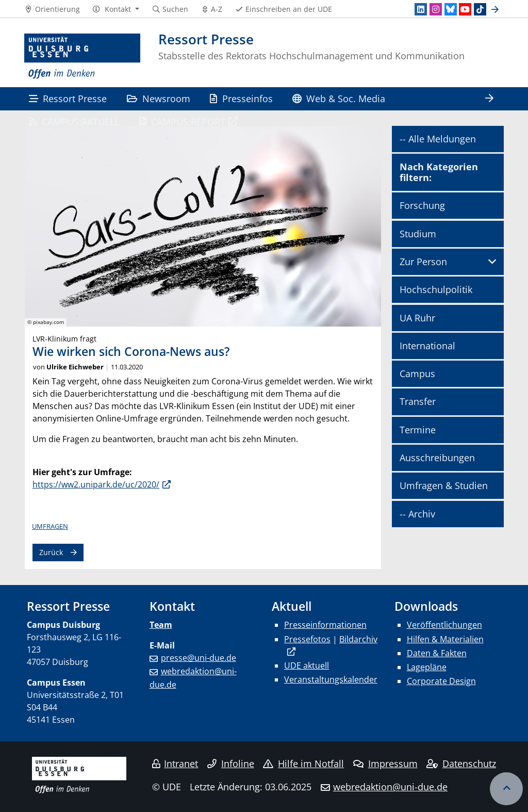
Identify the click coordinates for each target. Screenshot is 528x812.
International (427, 346)
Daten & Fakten (437, 653)
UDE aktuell (307, 665)
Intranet (175, 764)
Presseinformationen (325, 625)
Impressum (385, 764)
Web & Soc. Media (339, 98)
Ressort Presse (68, 98)
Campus (417, 373)
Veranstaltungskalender (331, 679)
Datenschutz (461, 764)
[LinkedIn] (421, 9)
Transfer (418, 401)
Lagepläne (427, 667)
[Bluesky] (451, 9)
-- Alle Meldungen (438, 139)
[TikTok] (480, 9)
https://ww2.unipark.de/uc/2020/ (96, 484)
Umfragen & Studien (444, 485)
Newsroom (159, 98)
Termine (418, 430)
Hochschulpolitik (436, 289)
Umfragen (50, 526)
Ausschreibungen (437, 458)
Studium (418, 234)
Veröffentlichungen (444, 625)
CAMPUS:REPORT (182, 121)
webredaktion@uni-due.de (390, 787)
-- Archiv (417, 514)
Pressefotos (307, 639)
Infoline (231, 764)
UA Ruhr (417, 318)
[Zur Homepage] (82, 56)
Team (161, 625)
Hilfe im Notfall (303, 764)
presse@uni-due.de (199, 658)
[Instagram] (436, 9)
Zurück (51, 552)
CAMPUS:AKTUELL (74, 121)
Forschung (422, 205)
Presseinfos (241, 98)
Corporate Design (441, 681)
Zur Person (423, 262)
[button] (116, 9)
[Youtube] (465, 9)
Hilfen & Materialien (445, 639)
